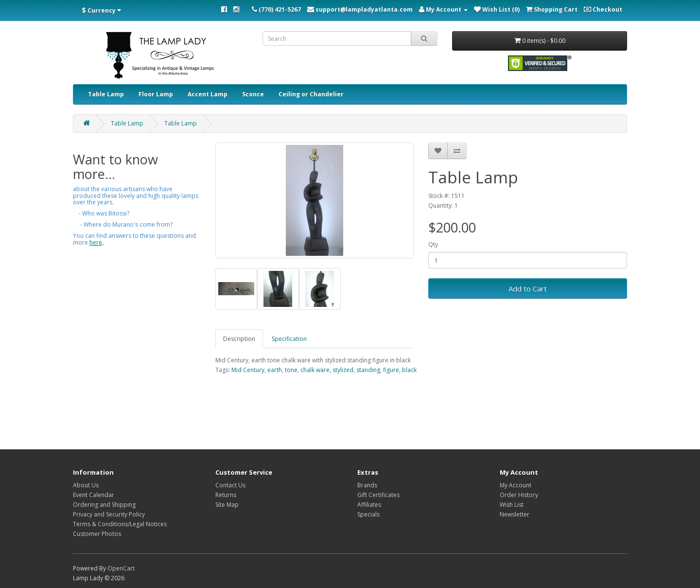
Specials (368, 514)
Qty (433, 244)
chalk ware (315, 370)
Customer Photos (97, 534)
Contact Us (230, 485)
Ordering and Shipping (104, 505)
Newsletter (515, 514)
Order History (519, 495)
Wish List (512, 505)
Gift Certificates (378, 495)
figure (391, 370)
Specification (289, 339)
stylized (343, 370)
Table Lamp (106, 94)
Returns (226, 495)
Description (239, 339)
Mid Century (248, 370)
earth (275, 370)
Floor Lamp (156, 94)
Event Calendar (94, 495)
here (96, 242)
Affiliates (369, 505)
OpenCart (121, 568)
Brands (367, 485)
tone (291, 370)
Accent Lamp (208, 94)
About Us (86, 485)
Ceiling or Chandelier (311, 94)
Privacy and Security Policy (109, 514)
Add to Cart (528, 288)
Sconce (253, 94)
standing (368, 370)
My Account (516, 485)
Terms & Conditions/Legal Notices (120, 524)
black (409, 370)
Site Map (227, 505)
